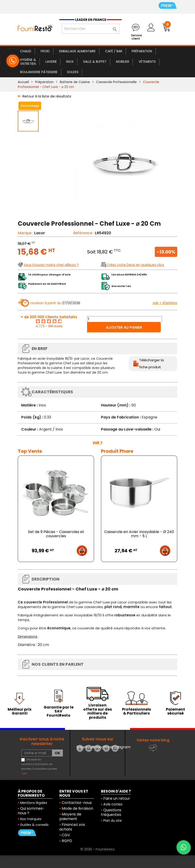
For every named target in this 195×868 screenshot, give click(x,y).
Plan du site (113, 821)
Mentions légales (34, 803)
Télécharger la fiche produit (151, 364)
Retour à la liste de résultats (47, 96)
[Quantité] (125, 319)
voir (25, 773)
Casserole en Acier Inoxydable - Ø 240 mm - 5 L (139, 534)
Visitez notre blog (153, 740)
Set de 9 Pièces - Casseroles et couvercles (56, 534)
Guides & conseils (34, 825)
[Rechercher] (91, 29)
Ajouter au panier (124, 327)
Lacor (40, 233)
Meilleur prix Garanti (20, 711)
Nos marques (31, 819)
